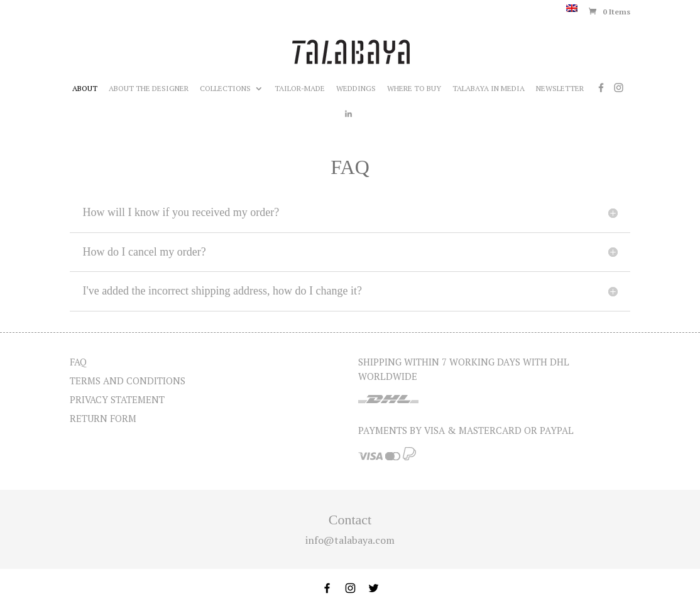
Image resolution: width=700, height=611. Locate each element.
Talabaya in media (489, 89)
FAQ (78, 362)
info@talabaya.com (350, 540)
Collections (225, 89)
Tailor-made (300, 89)
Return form (103, 418)
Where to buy (414, 89)
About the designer (149, 89)
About (85, 89)
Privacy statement (117, 399)
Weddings (356, 89)
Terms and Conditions (128, 381)
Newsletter (560, 89)
